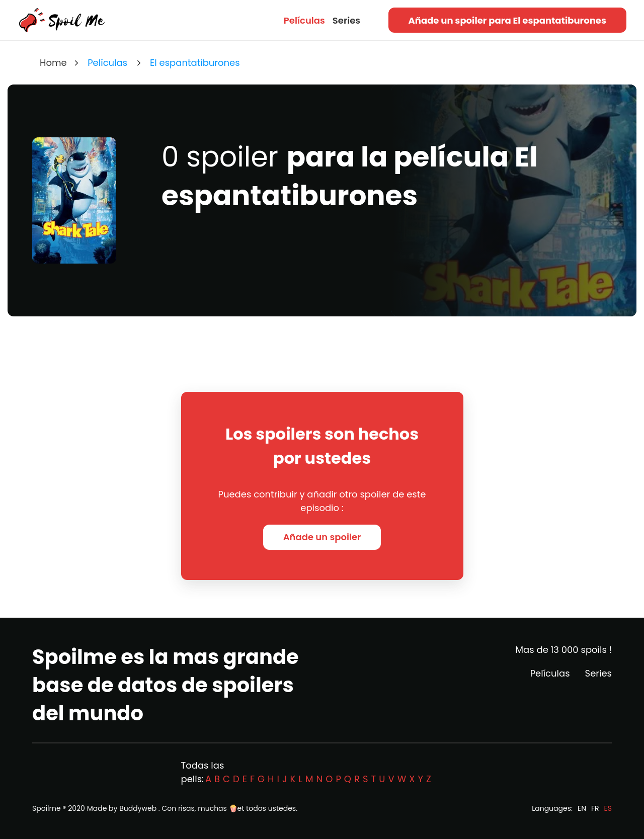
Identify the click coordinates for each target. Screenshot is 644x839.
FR (595, 808)
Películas (304, 20)
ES (608, 808)
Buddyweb (138, 808)
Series (346, 20)
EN (582, 808)
